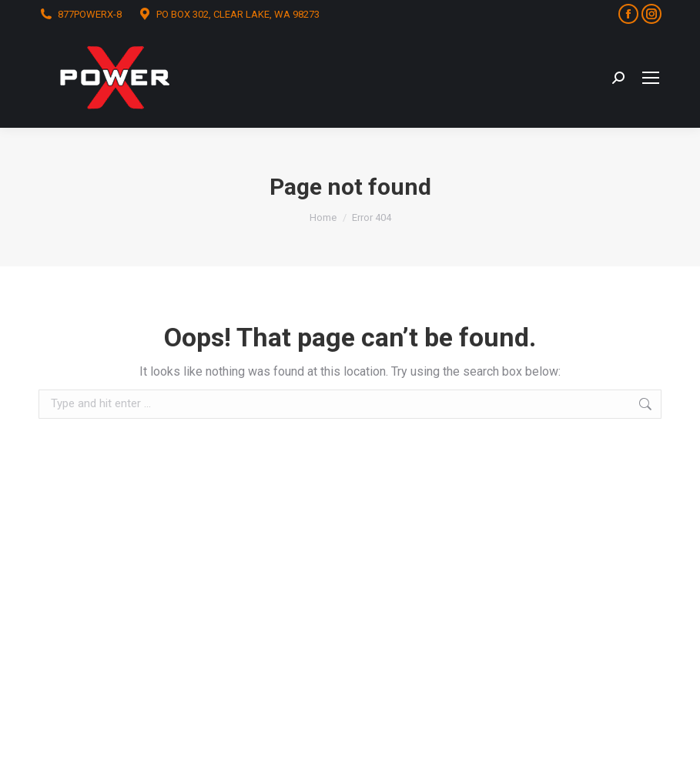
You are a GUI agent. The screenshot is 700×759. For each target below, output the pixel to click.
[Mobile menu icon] (651, 78)
